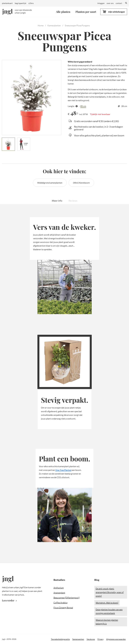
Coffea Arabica (60, 603)
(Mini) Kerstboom (81, 183)
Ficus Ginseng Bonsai (63, 607)
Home (41, 25)
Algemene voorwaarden (116, 639)
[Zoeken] (126, 3)
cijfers (31, 3)
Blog (97, 580)
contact (119, 3)
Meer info (57, 201)
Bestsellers (59, 580)
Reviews (73, 201)
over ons (110, 3)
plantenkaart (7, 3)
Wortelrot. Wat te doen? (107, 603)
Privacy (101, 639)
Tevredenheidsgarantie (60, 639)
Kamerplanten (54, 25)
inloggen (101, 3)
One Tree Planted (63, 470)
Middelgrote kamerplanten (50, 183)
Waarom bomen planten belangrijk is (107, 622)
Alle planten (63, 12)
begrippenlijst (21, 3)
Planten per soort (86, 12)
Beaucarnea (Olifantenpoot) (67, 598)
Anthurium (59, 588)
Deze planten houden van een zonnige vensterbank (109, 611)
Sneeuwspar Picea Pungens (77, 25)
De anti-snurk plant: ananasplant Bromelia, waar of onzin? (110, 592)
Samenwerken (78, 639)
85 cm (83, 106)
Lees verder (10, 600)
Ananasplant (59, 593)
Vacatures (91, 639)
